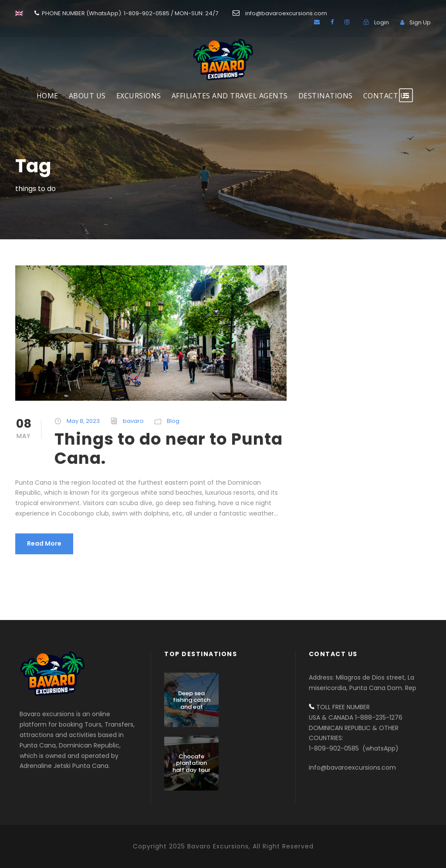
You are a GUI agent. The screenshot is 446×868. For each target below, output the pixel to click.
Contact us (387, 96)
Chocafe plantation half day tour (191, 763)
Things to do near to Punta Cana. (169, 449)
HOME (47, 96)
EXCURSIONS (139, 96)
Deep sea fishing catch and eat (192, 700)
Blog (173, 421)
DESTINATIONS (326, 96)
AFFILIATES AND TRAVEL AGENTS (230, 96)
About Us (87, 96)
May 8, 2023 (83, 421)
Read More (44, 543)
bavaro (133, 421)
